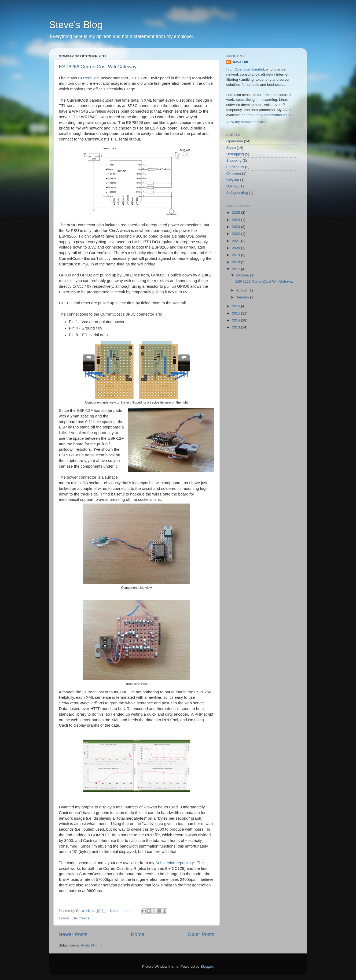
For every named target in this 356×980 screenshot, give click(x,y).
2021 (236, 241)
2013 (236, 327)
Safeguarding (237, 193)
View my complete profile (247, 122)
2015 (236, 313)
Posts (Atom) (91, 945)
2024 (236, 220)
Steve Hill (240, 62)
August (243, 290)
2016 (236, 306)
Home (138, 934)
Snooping (234, 160)
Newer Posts (73, 934)
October (243, 275)
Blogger (207, 966)
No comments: (122, 911)
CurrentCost (89, 78)
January (243, 297)
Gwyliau (233, 180)
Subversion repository (174, 863)
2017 (236, 269)
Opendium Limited (249, 69)
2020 (236, 248)
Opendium (235, 141)
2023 (236, 227)
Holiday (232, 186)
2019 (236, 255)
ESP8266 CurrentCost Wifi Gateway (98, 67)
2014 (236, 320)
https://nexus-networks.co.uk (269, 115)
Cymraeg (234, 173)
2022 (236, 234)
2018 (236, 262)
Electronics (80, 918)
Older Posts (201, 934)
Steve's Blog (76, 25)
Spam (231, 148)
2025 (236, 212)
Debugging (235, 154)
